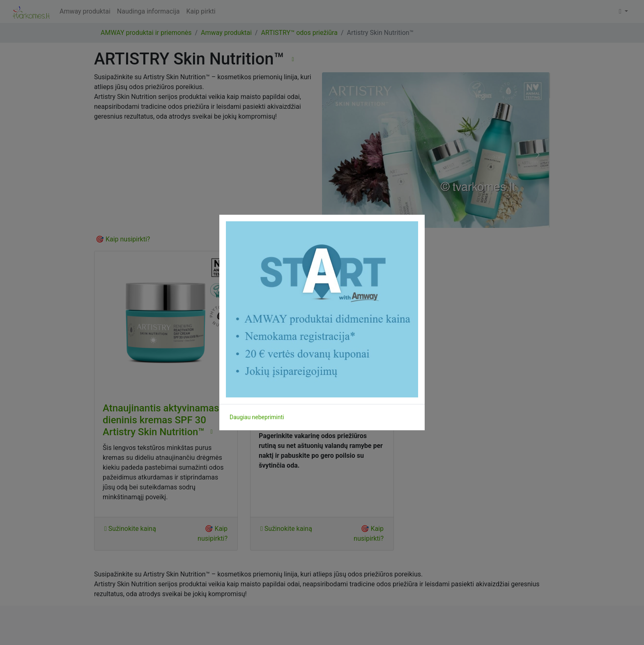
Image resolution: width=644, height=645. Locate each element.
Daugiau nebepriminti (257, 417)
